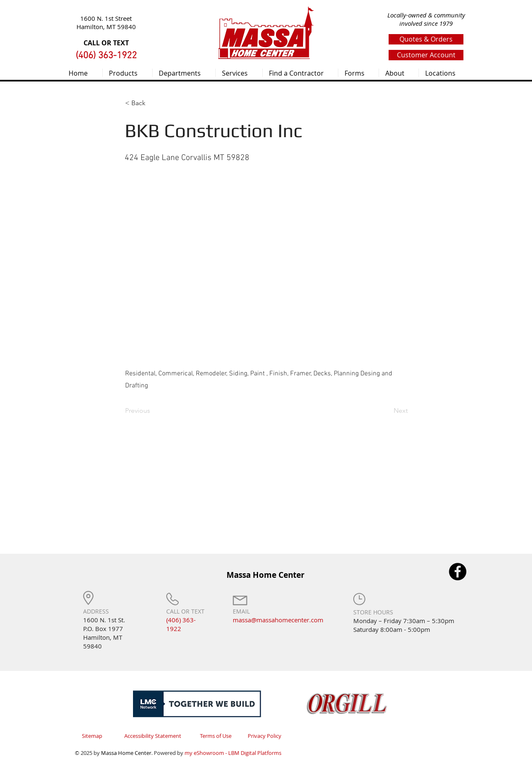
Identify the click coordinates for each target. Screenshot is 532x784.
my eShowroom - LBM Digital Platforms (233, 753)
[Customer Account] (426, 55)
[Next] (387, 411)
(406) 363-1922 (181, 624)
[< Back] (153, 103)
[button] (127, 73)
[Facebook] (458, 572)
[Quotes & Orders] (426, 39)
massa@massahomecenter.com (278, 620)
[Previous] (153, 411)
